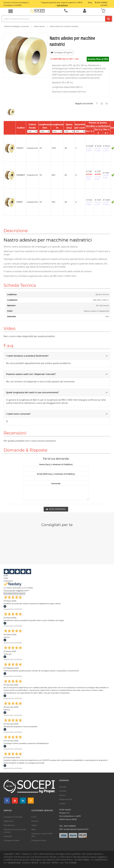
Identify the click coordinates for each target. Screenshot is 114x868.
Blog (34, 829)
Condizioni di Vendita (13, 817)
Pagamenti (9, 821)
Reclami (35, 821)
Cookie (62, 803)
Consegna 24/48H (12, 840)
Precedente (9, 593)
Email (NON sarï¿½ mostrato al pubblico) (56, 474)
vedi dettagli (62, 5)
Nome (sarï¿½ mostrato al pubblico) (56, 464)
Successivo (20, 593)
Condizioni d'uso (39, 840)
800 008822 (101, 2)
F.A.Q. (34, 817)
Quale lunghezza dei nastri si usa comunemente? (57, 392)
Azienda (63, 787)
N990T (20, 202)
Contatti (63, 791)
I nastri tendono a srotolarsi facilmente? (57, 355)
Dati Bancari (9, 825)
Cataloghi (8, 836)
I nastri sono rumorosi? (57, 413)
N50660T (21, 175)
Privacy (62, 795)
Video (34, 825)
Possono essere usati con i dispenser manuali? (57, 374)
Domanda (56, 484)
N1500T (20, 148)
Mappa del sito (66, 799)
